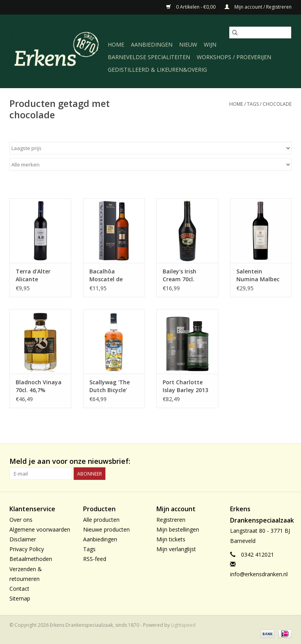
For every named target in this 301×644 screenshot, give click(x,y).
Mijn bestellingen (178, 529)
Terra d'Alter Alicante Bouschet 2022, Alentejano (36, 275)
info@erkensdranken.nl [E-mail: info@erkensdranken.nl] (259, 574)
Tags (253, 104)
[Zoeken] (260, 33)
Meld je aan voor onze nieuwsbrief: (70, 461)
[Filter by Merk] (150, 165)
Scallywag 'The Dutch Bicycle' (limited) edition (112, 386)
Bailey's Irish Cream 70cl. (180, 275)
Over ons (21, 520)
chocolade (277, 104)
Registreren (171, 520)
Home (116, 44)
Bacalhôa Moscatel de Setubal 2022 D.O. (113, 275)
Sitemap (20, 598)
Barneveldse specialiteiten (149, 57)
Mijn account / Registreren (258, 7)
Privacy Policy (27, 549)
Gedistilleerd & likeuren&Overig (157, 70)
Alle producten (101, 520)
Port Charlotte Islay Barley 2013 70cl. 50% (185, 386)
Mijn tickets (171, 539)
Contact (19, 589)
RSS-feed (95, 559)
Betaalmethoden (31, 559)
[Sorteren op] (150, 148)
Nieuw (188, 44)
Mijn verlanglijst (176, 549)
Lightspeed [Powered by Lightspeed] (183, 625)
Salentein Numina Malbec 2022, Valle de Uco (261, 275)
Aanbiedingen (152, 44)
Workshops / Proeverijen (234, 57)
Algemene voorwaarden (40, 529)
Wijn (210, 44)
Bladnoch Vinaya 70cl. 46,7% (39, 386)
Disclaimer (23, 539)
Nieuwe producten (106, 529)
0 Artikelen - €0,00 (191, 7)
